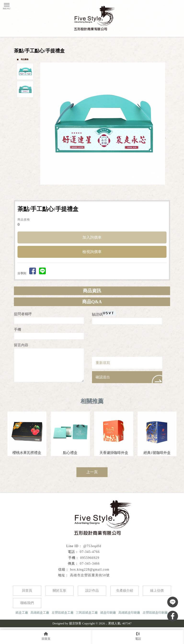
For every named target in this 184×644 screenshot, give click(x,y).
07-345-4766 (90, 552)
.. (106, 623)
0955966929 (90, 558)
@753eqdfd (92, 546)
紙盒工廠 (22, 613)
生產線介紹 (125, 591)
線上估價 (157, 591)
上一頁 (92, 472)
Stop (108, 190)
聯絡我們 (27, 603)
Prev (44, 123)
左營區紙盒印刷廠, (156, 613)
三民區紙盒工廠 (87, 613)
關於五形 (59, 591)
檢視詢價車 (92, 252)
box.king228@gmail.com (90, 570)
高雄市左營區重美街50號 (90, 575)
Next (164, 123)
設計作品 (92, 591)
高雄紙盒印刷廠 (129, 613)
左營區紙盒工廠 (63, 613)
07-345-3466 (90, 564)
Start (105, 190)
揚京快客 (75, 623)
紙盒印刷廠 (108, 613)
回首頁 (27, 591)
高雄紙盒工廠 (40, 613)
